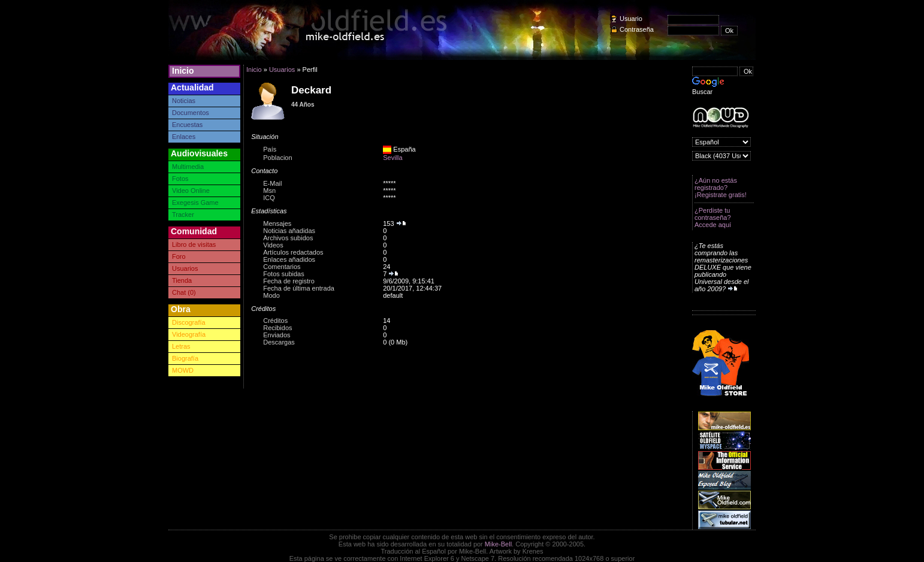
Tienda (182, 280)
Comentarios (282, 267)
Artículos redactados (293, 252)
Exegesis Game (195, 203)
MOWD (183, 370)
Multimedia (188, 167)
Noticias (184, 101)
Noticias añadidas (289, 231)
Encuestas (187, 125)
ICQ (269, 198)
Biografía (185, 358)
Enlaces (184, 137)
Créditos (275, 321)
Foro (179, 256)
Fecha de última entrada (299, 288)
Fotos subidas (283, 274)
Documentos (191, 113)
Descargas (279, 342)
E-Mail (272, 183)
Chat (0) (184, 292)
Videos (273, 245)
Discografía (189, 322)
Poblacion (277, 158)
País (270, 149)
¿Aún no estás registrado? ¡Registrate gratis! (721, 188)
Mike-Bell (498, 544)
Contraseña (637, 29)
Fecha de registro (289, 281)
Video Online (191, 191)
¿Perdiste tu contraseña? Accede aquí (713, 217)
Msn (269, 191)
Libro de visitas (194, 244)
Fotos (180, 179)
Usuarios (185, 268)
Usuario (631, 19)
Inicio (183, 71)
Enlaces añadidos (289, 259)
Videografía (189, 334)
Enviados (277, 335)
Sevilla (392, 158)
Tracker (183, 214)
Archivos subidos (288, 238)
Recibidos (277, 328)
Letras (181, 346)
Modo (271, 295)
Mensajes (277, 223)
